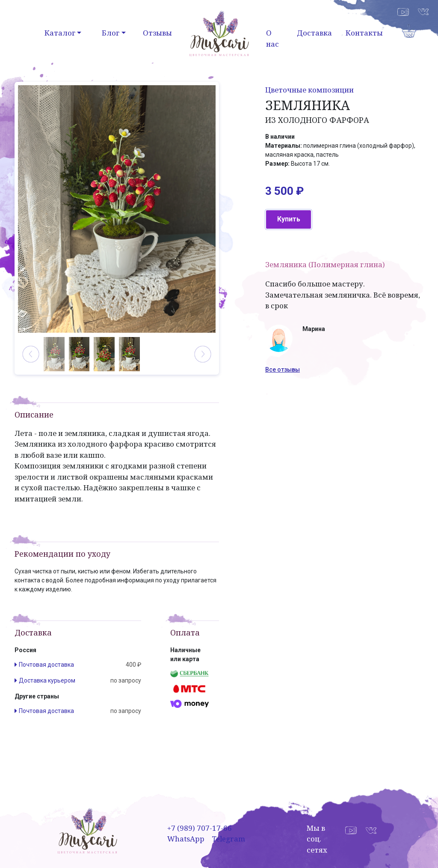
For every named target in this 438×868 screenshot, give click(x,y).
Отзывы (157, 33)
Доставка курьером (47, 680)
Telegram (228, 839)
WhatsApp (186, 839)
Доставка (314, 33)
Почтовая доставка (46, 665)
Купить (289, 219)
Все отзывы (283, 370)
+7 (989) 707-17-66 (200, 828)
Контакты (364, 33)
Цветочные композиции (309, 90)
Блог (111, 33)
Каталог (60, 33)
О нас (272, 38)
